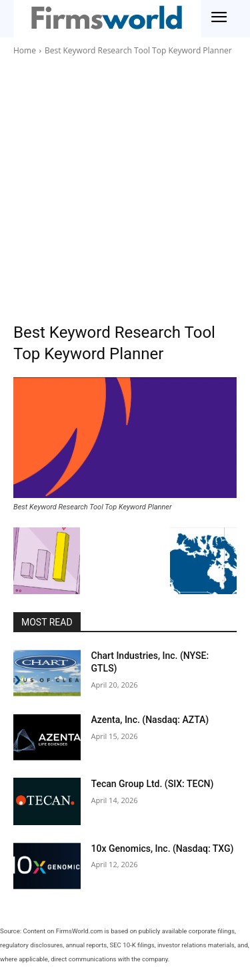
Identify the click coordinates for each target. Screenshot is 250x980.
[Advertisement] (125, 189)
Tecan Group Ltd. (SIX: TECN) (153, 784)
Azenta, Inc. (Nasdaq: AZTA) (150, 720)
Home (25, 50)
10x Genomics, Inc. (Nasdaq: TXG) (163, 848)
